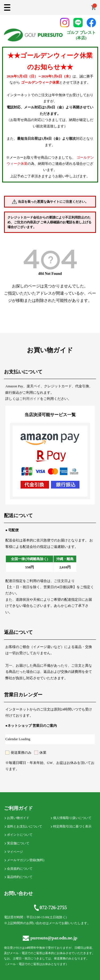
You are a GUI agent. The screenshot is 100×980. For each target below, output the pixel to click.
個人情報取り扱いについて (72, 818)
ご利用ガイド (30, 399)
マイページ (15, 852)
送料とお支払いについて (25, 826)
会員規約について (20, 869)
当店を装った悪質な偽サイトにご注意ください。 (53, 202)
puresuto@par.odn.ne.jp (50, 938)
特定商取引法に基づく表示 (72, 826)
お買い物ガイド (18, 818)
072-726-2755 (50, 908)
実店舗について (18, 843)
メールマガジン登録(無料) (26, 860)
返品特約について (20, 877)
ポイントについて (20, 835)
